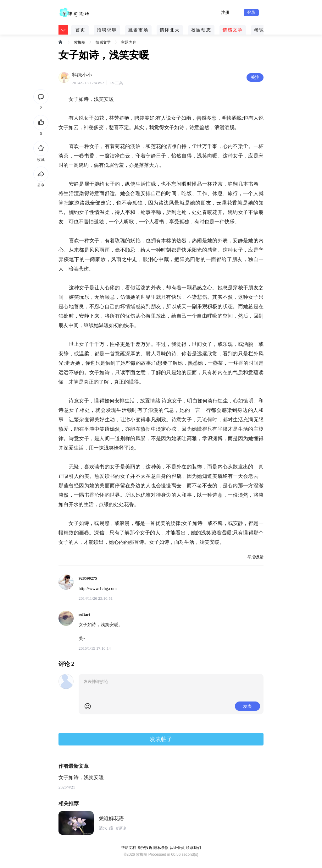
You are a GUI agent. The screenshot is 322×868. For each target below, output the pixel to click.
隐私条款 (161, 848)
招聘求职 (107, 30)
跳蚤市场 (138, 30)
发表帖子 (161, 739)
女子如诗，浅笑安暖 (81, 777)
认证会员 (177, 848)
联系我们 (193, 848)
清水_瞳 (106, 828)
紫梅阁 (80, 42)
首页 (80, 30)
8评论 (122, 828)
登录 (251, 12)
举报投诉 (145, 848)
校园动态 (201, 30)
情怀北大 (170, 30)
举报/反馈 (255, 557)
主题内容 (129, 42)
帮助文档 (129, 848)
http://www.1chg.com (98, 589)
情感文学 (233, 30)
